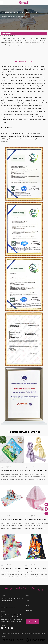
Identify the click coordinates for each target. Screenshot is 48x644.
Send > (32, 621)
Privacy (3, 636)
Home (3, 16)
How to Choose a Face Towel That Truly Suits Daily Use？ (20, 568)
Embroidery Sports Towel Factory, (12, 100)
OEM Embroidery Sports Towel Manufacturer (24, 97)
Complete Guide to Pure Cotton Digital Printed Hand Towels (21, 470)
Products (9, 16)
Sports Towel (17, 16)
